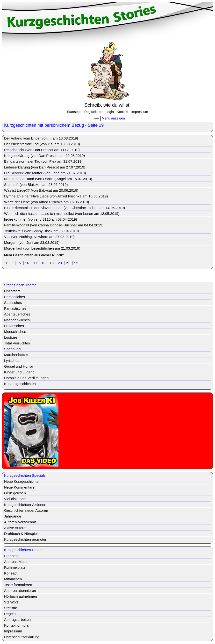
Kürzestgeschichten (20, 384)
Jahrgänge (13, 516)
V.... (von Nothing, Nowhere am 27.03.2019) (39, 237)
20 (60, 263)
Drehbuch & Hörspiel (21, 534)
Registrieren (93, 112)
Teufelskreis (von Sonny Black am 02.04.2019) (41, 231)
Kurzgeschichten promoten (26, 539)
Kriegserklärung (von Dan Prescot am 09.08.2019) (44, 156)
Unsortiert (12, 291)
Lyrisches (12, 360)
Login (110, 112)
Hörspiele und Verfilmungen (26, 378)
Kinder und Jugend (19, 372)
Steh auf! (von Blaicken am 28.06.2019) (36, 185)
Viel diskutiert (15, 499)
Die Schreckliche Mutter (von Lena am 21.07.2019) (45, 173)
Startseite (74, 112)
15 (19, 263)
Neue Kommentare (19, 487)
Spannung (12, 349)
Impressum (140, 112)
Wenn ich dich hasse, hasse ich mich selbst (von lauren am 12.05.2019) (62, 213)
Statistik (11, 608)
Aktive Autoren (16, 528)
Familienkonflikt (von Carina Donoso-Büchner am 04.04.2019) (54, 225)
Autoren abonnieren (20, 591)
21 (68, 263)
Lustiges (11, 337)
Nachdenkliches (17, 320)
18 (44, 263)
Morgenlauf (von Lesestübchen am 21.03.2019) (42, 248)
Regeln (10, 614)
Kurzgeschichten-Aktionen (25, 505)
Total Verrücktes (17, 343)
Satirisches (13, 303)
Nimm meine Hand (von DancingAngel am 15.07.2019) (48, 179)
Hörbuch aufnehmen (21, 596)
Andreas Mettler (17, 562)
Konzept (11, 573)
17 (36, 263)
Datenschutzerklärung (22, 637)
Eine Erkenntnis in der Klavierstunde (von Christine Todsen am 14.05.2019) (64, 208)
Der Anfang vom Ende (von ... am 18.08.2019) (41, 138)
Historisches (14, 326)
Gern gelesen (15, 493)
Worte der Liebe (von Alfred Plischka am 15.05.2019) (47, 202)
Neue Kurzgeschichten (22, 481)
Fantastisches (15, 308)
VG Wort (11, 602)
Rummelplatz (15, 567)
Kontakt (123, 112)
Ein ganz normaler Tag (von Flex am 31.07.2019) (43, 161)
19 (52, 263)
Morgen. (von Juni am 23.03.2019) (32, 242)
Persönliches (14, 297)
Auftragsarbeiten (17, 619)
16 (28, 263)
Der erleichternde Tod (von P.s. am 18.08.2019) (42, 144)
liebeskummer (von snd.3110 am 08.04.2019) (41, 219)
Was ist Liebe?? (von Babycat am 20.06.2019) (41, 190)
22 (76, 263)
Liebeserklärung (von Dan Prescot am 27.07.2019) (45, 167)
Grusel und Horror (19, 366)
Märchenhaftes (16, 355)
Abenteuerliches (17, 314)
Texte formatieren (18, 585)
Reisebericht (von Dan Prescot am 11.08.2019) (42, 150)
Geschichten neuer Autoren (26, 510)
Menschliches (15, 332)
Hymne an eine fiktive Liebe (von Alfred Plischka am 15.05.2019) (56, 196)
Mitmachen (13, 579)
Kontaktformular (17, 625)
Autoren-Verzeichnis (20, 522)
